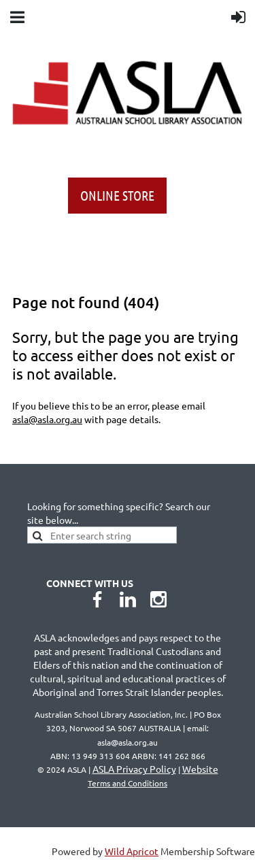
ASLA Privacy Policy (134, 769)
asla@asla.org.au (47, 419)
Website (153, 775)
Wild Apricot (132, 851)
